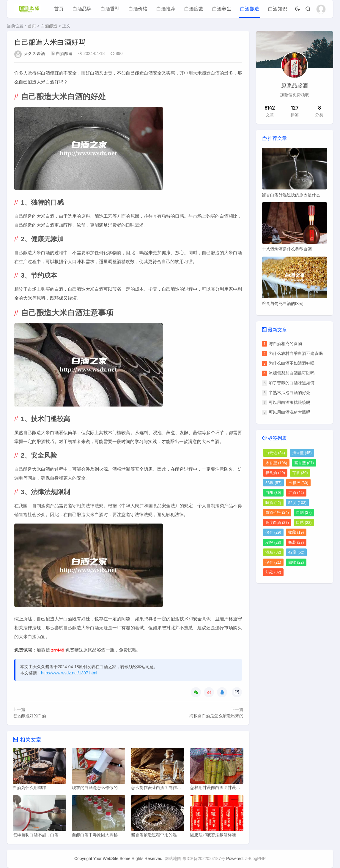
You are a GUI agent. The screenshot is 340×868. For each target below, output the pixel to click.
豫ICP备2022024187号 (204, 859)
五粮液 (298, 483)
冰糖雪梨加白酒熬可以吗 (292, 373)
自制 (304, 512)
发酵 (273, 542)
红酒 (296, 493)
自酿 (273, 493)
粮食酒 (275, 473)
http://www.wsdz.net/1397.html (69, 673)
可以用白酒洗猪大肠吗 (289, 412)
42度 (296, 552)
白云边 (275, 453)
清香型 (302, 453)
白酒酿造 (250, 9)
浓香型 (276, 463)
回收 (296, 562)
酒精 (273, 552)
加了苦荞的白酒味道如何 (292, 383)
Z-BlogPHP (255, 859)
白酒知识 (278, 9)
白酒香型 (110, 9)
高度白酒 (277, 522)
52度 (297, 503)
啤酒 (273, 503)
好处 (273, 572)
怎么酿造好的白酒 (29, 716)
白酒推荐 (166, 9)
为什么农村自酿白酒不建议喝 (296, 353)
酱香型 (304, 463)
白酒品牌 (82, 9)
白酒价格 (138, 9)
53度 (273, 483)
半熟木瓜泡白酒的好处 (289, 393)
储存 (273, 562)
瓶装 (296, 542)
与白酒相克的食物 (285, 344)
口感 (304, 522)
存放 (300, 473)
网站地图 (173, 859)
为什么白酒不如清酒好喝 (292, 363)
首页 (59, 9)
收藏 (296, 532)
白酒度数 (194, 9)
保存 (273, 532)
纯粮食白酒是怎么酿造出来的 (216, 716)
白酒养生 (222, 9)
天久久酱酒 (34, 53)
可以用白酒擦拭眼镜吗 (289, 402)
